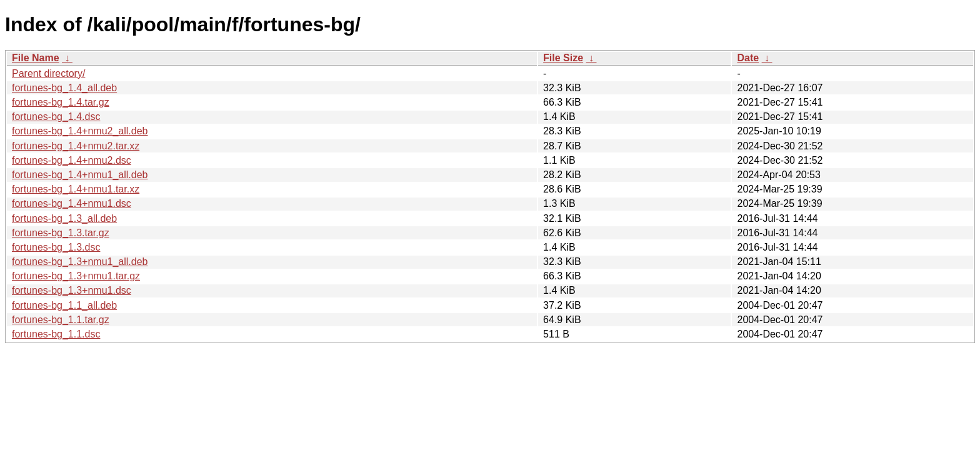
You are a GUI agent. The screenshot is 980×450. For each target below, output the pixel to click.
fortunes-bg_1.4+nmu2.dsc (72, 160)
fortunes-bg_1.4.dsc (56, 117)
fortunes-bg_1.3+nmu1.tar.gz (76, 276)
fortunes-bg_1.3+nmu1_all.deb (80, 262)
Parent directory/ (48, 73)
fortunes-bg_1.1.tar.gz (61, 320)
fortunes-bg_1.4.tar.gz (61, 102)
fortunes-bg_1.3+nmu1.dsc (72, 290)
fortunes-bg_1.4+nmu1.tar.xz (76, 189)
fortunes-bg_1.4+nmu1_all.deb (80, 175)
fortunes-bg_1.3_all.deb (64, 218)
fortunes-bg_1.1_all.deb (64, 305)
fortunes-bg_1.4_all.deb (64, 88)
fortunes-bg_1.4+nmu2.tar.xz (76, 146)
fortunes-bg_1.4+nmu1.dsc (72, 203)
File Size (563, 58)
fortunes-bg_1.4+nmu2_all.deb (80, 131)
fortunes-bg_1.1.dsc (56, 334)
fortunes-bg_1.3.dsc (56, 247)
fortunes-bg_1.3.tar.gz (61, 233)
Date (748, 58)
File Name (36, 58)
